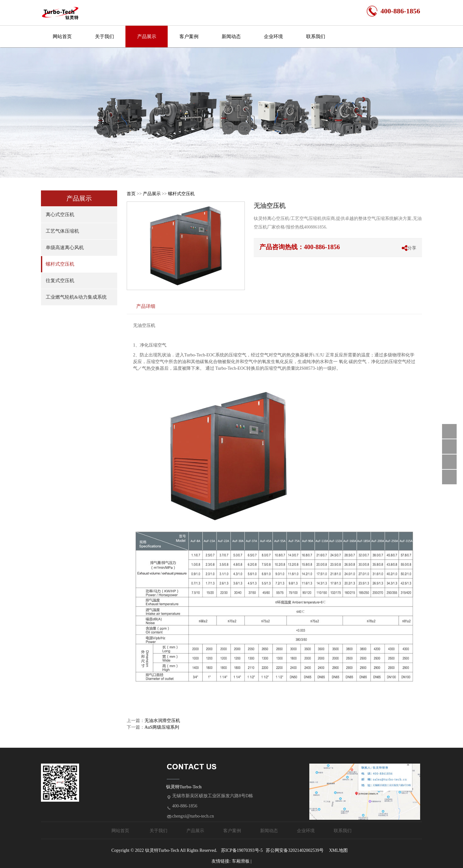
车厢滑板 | (242, 861)
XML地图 (338, 850)
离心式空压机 (60, 215)
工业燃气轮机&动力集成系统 (76, 297)
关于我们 (104, 36)
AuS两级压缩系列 (162, 727)
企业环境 (273, 36)
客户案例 (189, 36)
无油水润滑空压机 (162, 721)
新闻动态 (231, 36)
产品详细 (146, 306)
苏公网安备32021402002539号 (295, 850)
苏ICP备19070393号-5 (242, 850)
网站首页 (62, 36)
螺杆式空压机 (60, 264)
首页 (131, 194)
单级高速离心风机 (65, 248)
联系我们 (316, 36)
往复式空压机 (60, 281)
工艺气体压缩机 (62, 231)
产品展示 (147, 36)
